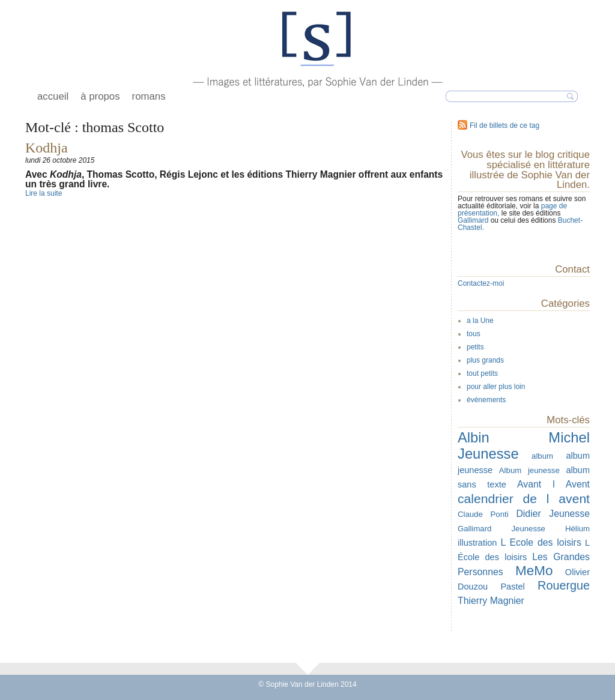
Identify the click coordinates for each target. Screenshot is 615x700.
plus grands (485, 360)
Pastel (512, 587)
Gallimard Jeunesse (501, 529)
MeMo (534, 571)
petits (475, 347)
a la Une (480, 321)
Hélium (577, 529)
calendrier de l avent (524, 499)
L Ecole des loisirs (541, 542)
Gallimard (474, 220)
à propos (100, 96)
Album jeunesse (529, 470)
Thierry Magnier (491, 601)
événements (486, 400)
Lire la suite (44, 193)
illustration (477, 543)
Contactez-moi (481, 283)
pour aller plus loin (496, 387)
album (542, 456)
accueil (53, 96)
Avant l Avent (553, 484)
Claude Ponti (483, 514)
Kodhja (47, 148)
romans (149, 96)
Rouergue (564, 585)
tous (474, 334)
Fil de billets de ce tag (504, 125)
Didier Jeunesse (553, 514)
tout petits (482, 373)
